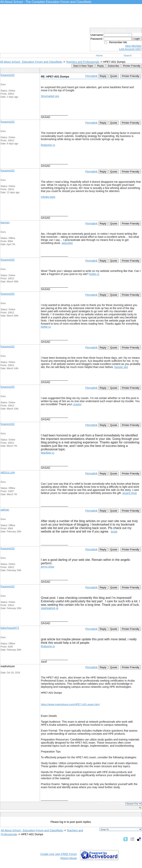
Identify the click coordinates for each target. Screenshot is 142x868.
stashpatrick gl (49, 608)
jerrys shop (47, 567)
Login (137, 39)
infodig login (48, 197)
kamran (5, 222)
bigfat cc (94, 274)
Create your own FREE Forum (59, 854)
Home (99, 56)
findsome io (48, 646)
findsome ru (48, 145)
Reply (100, 66)
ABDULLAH (8, 472)
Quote (114, 76)
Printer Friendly (132, 66)
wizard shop (130, 493)
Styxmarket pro (50, 96)
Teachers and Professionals (83, 62)
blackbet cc (48, 453)
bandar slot (121, 367)
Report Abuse (69, 858)
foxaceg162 (8, 75)
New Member (133, 46)
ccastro (77, 404)
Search (128, 56)
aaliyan (5, 510)
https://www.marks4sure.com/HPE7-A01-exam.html (70, 704)
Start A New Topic (83, 66)
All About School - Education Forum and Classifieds (31, 62)
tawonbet (67, 243)
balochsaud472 (10, 628)
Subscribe (113, 66)
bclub (114, 532)
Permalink (91, 76)
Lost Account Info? (130, 49)
